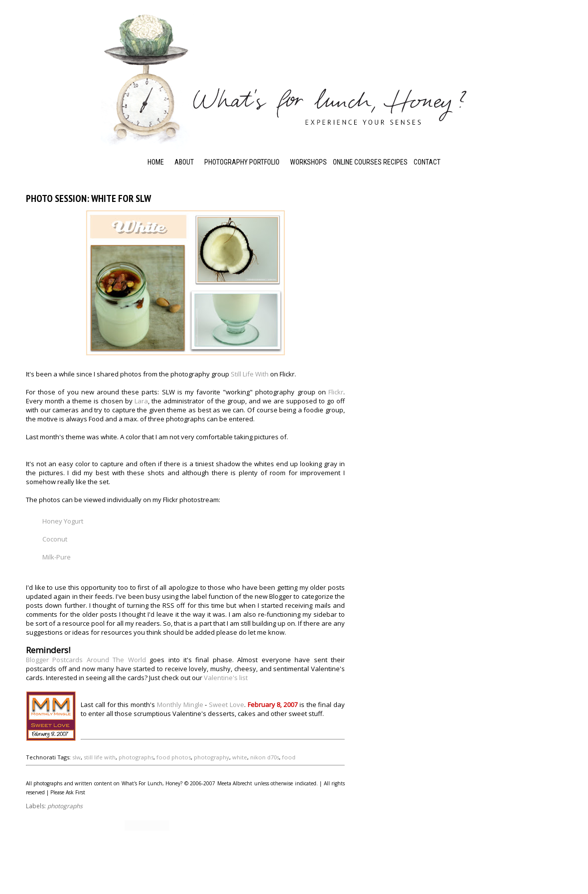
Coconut (55, 539)
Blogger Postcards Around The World (86, 660)
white (240, 757)
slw (76, 757)
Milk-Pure (57, 557)
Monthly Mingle (180, 705)
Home (156, 162)
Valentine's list (226, 678)
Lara (141, 401)
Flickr (336, 392)
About (184, 162)
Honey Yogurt (63, 521)
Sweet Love (226, 705)
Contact (427, 162)
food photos (174, 757)
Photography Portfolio (242, 162)
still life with (100, 757)
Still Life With (250, 374)
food (289, 757)
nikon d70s (265, 757)
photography (212, 757)
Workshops (308, 162)
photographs (136, 757)
